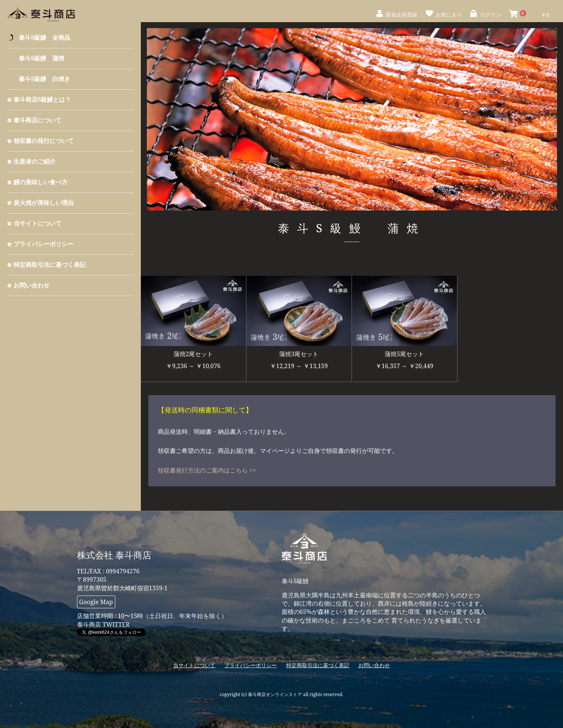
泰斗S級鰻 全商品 (45, 38)
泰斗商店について (38, 120)
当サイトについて (38, 223)
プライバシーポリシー (44, 244)
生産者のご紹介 (35, 161)
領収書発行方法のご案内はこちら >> (207, 470)
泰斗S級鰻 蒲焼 (42, 58)
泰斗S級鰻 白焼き (45, 79)
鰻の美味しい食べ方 (41, 182)
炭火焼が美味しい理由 (44, 203)
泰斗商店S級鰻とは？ (42, 99)
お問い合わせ (32, 285)
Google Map (96, 602)
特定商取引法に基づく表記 (50, 265)
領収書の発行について (44, 141)
